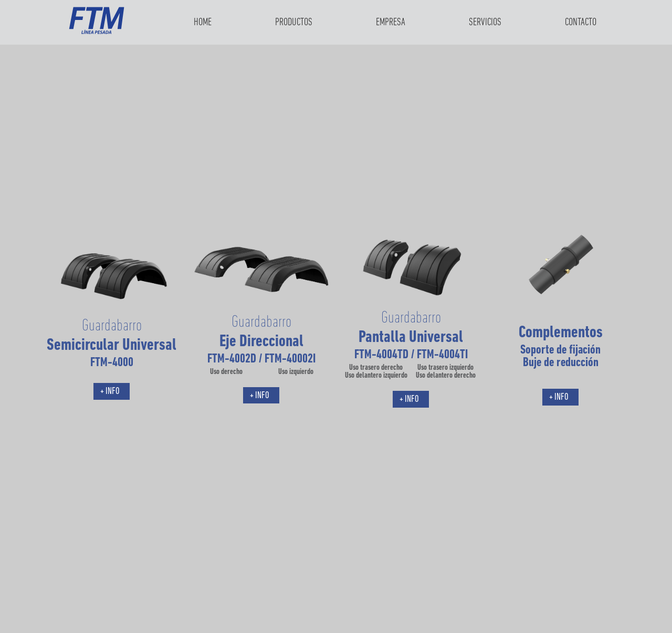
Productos (294, 23)
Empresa (391, 23)
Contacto (581, 23)
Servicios (485, 23)
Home (203, 23)
